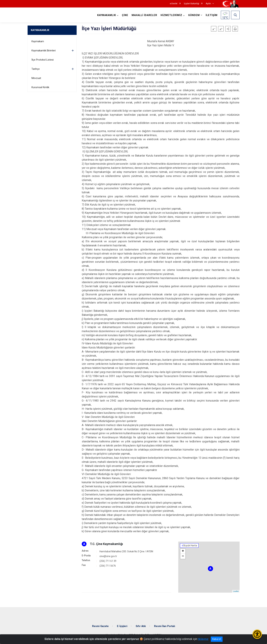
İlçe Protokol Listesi (43, 60)
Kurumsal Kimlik (40, 87)
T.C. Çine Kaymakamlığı (106, 544)
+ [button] (183, 551)
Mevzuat (36, 78)
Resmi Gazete (100, 626)
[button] (228, 29)
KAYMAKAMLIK (40, 30)
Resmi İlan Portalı (165, 626)
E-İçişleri (122, 626)
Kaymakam (38, 41)
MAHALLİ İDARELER (144, 15)
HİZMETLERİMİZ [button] (171, 15)
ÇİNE (125, 15)
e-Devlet (174, 4)
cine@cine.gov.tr (108, 556)
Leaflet (236, 591)
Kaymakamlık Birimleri (44, 51)
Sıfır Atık (141, 626)
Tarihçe (36, 69)
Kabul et (217, 639)
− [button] (183, 556)
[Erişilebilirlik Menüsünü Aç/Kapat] (257, 634)
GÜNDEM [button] (194, 15)
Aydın (208, 4)
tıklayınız (203, 639)
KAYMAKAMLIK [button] (107, 15)
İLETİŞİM (212, 15)
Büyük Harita (190, 545)
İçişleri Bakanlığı (192, 4)
